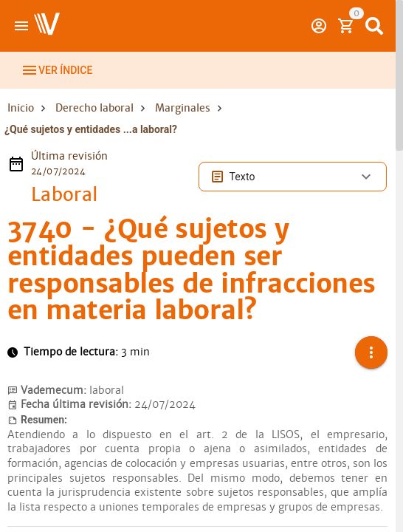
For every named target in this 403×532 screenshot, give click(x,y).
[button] (371, 352)
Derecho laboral (94, 108)
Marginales (183, 108)
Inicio (21, 108)
